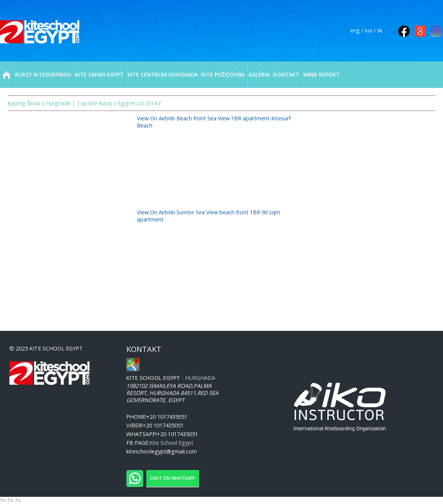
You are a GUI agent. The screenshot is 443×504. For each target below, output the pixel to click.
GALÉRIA (259, 75)
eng (355, 30)
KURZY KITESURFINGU (43, 75)
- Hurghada (171, 378)
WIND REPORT (321, 75)
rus (368, 30)
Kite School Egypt (171, 443)
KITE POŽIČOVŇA (223, 75)
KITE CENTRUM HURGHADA (162, 75)
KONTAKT (286, 75)
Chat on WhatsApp (173, 478)
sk (380, 30)
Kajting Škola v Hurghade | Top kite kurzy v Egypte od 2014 (82, 103)
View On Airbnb (157, 118)
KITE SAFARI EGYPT (99, 75)
